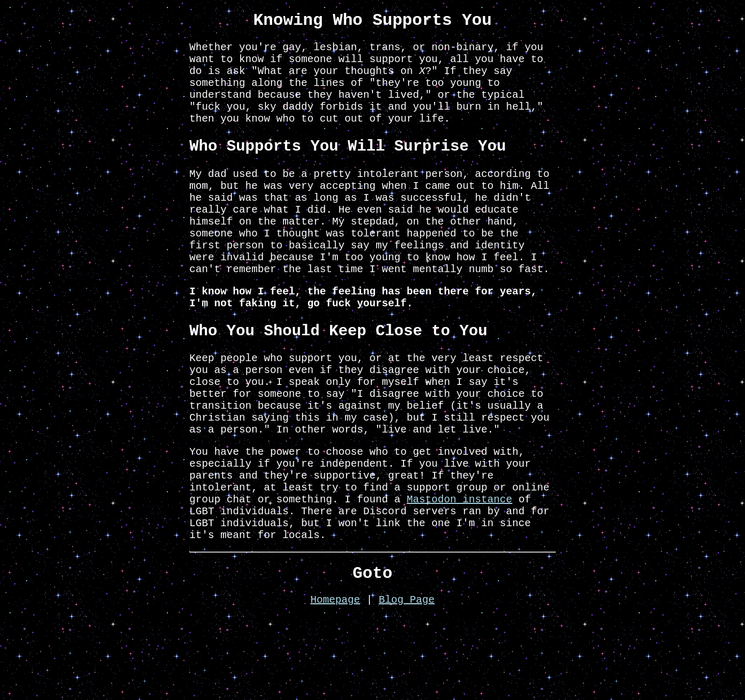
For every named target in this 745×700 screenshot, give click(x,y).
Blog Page (407, 683)
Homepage (335, 683)
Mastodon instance (459, 571)
